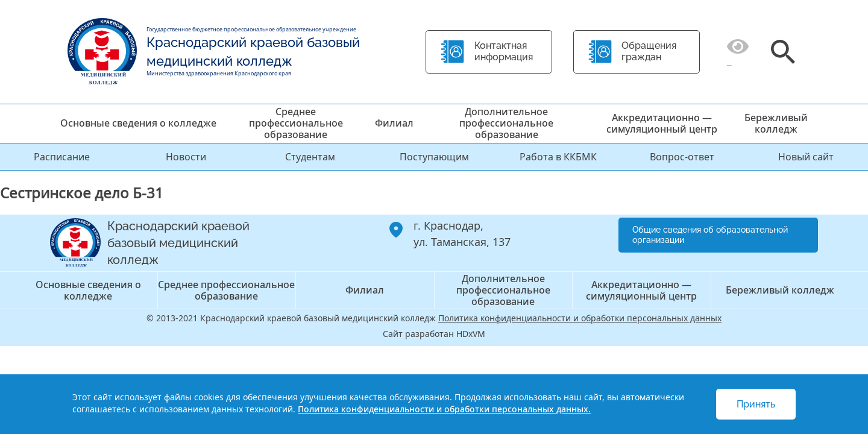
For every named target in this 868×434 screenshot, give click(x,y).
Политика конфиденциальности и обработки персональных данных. (444, 409)
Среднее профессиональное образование (296, 123)
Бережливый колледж (776, 123)
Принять (756, 404)
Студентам (310, 157)
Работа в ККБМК (558, 157)
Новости (186, 157)
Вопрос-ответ (682, 157)
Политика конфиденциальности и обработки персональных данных (580, 318)
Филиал (394, 123)
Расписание (62, 157)
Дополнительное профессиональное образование (506, 123)
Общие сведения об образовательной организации (710, 235)
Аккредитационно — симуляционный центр (662, 123)
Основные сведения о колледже (138, 123)
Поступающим (434, 157)
